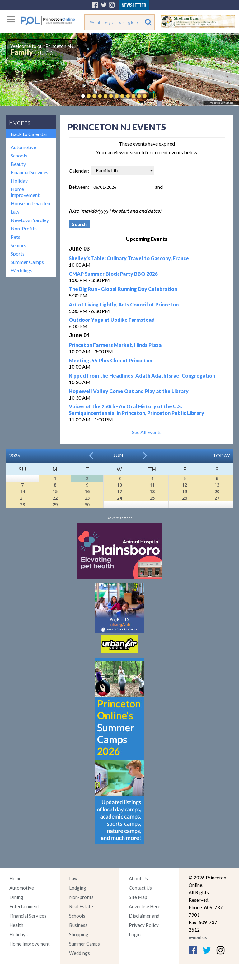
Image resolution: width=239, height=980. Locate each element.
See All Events (147, 432)
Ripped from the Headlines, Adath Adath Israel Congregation (142, 376)
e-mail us (198, 937)
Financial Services (29, 172)
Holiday (19, 181)
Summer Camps (27, 262)
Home (15, 878)
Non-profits (81, 897)
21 (22, 498)
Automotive (23, 147)
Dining (16, 897)
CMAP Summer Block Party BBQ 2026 (113, 274)
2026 (15, 455)
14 (22, 491)
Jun (118, 455)
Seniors (18, 245)
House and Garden (30, 203)
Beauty (18, 164)
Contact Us (140, 888)
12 (185, 485)
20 (217, 491)
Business (78, 925)
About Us (138, 878)
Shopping (79, 934)
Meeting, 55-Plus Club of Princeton (110, 360)
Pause (154, 96)
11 (152, 485)
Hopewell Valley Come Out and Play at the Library (129, 391)
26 (185, 498)
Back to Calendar (29, 134)
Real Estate (81, 906)
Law (15, 212)
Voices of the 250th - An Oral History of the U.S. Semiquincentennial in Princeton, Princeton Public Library (136, 410)
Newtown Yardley (30, 220)
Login (135, 934)
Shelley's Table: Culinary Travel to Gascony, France (129, 258)
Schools (19, 155)
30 (87, 504)
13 (217, 485)
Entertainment (24, 906)
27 (217, 498)
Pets (15, 237)
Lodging (78, 888)
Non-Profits (24, 228)
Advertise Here (145, 906)
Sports (18, 254)
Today (221, 455)
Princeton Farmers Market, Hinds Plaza (115, 345)
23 (87, 498)
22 (55, 498)
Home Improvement (25, 192)
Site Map (138, 897)
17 (119, 491)
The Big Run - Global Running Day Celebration (123, 289)
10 (119, 485)
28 (22, 504)
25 (152, 498)
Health (16, 925)
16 (87, 491)
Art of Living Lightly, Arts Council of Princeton (124, 304)
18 (152, 491)
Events (20, 122)
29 (55, 504)
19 (185, 491)
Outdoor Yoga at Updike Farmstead (112, 320)
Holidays (19, 934)
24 (119, 498)
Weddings (21, 270)
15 (55, 491)
